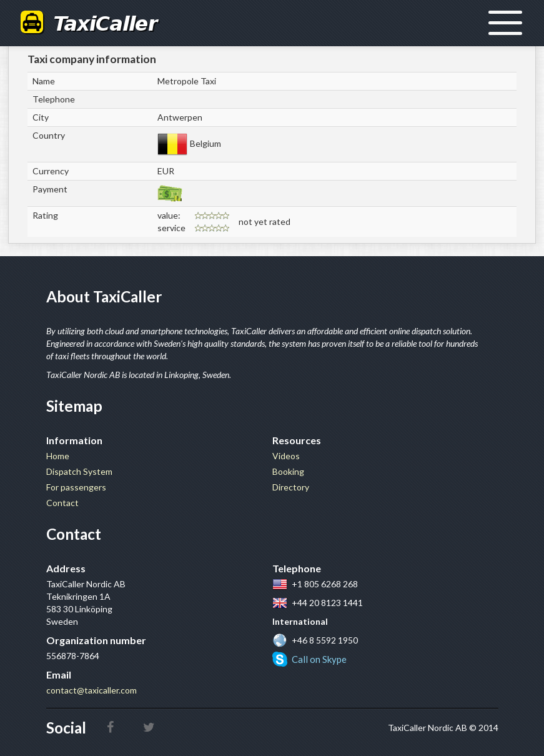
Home (58, 456)
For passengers (76, 487)
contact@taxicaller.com (91, 690)
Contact (62, 503)
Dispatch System (79, 471)
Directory (291, 487)
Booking (288, 471)
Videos (286, 456)
